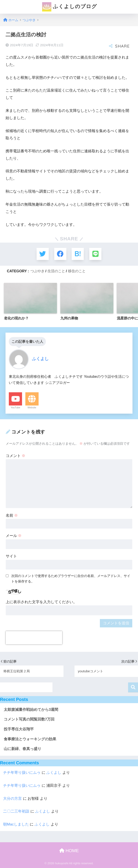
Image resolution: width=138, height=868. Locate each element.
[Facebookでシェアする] (60, 254)
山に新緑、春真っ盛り (22, 749)
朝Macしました (16, 824)
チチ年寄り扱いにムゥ (22, 773)
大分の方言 (12, 799)
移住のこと (77, 271)
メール (14, 536)
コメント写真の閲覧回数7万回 (29, 719)
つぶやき (37, 271)
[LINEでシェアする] (95, 254)
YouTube (15, 407)
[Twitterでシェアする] (43, 254)
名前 (12, 515)
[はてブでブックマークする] (78, 254)
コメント (16, 456)
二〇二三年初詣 (16, 811)
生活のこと (56, 271)
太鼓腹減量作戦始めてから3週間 (31, 709)
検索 (133, 687)
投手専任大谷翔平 (19, 729)
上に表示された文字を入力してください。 (41, 602)
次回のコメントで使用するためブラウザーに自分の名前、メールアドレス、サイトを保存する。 (71, 579)
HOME (69, 851)
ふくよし (54, 773)
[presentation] (34, 638)
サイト (11, 556)
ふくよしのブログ (70, 7)
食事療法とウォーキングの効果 (30, 739)
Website (32, 407)
